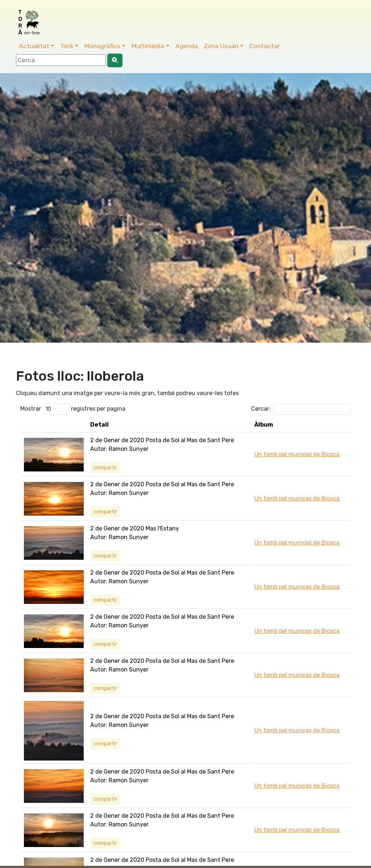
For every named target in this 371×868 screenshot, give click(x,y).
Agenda (187, 46)
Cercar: (301, 409)
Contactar (264, 46)
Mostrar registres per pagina (73, 409)
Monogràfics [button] (102, 46)
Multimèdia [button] (148, 46)
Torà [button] (66, 46)
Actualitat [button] (34, 46)
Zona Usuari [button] (221, 46)
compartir (105, 468)
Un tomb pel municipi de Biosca (297, 454)
